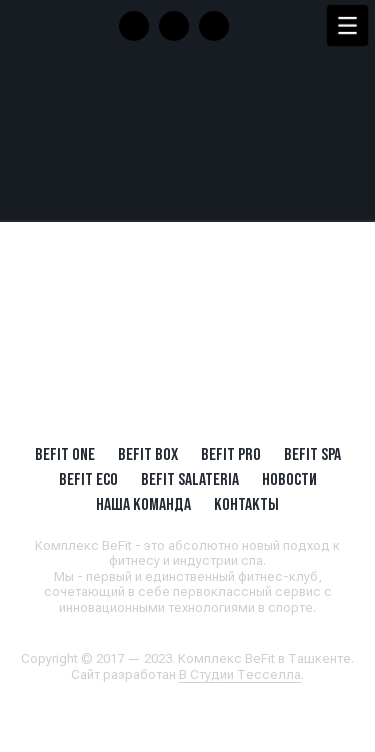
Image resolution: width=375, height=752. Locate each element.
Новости (289, 479)
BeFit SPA (312, 454)
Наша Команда (143, 504)
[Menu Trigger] (347, 25)
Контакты (246, 504)
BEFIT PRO (231, 454)
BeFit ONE (65, 454)
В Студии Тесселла (240, 674)
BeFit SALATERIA (190, 479)
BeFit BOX (148, 454)
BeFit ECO (88, 479)
